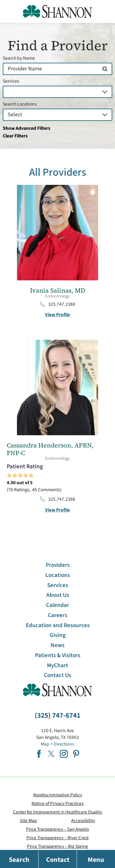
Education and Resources (58, 625)
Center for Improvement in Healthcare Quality (57, 812)
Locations (58, 575)
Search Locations (20, 104)
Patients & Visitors (58, 655)
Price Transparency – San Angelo (57, 829)
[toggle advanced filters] (57, 128)
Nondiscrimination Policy (58, 795)
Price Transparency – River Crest (57, 838)
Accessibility (83, 821)
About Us (58, 595)
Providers (58, 565)
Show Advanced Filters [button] (27, 128)
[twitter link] (51, 754)
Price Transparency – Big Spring (57, 846)
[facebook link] (39, 754)
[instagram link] (64, 754)
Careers (57, 615)
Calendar (57, 605)
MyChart (57, 666)
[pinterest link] (76, 754)
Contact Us (57, 675)
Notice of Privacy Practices (57, 803)
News (57, 645)
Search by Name (19, 58)
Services (11, 81)
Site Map (28, 821)
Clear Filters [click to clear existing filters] (15, 136)
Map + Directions (57, 744)
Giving (58, 635)
